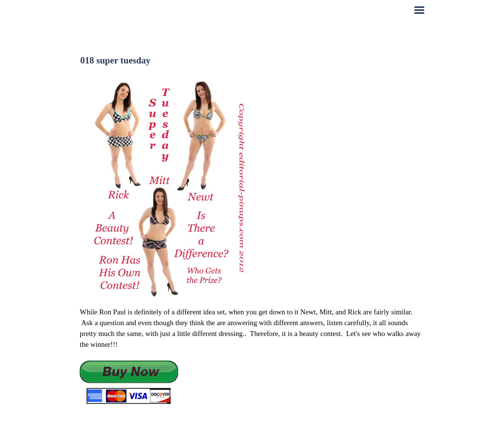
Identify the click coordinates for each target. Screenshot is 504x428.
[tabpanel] (252, 356)
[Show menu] (419, 10)
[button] (129, 383)
